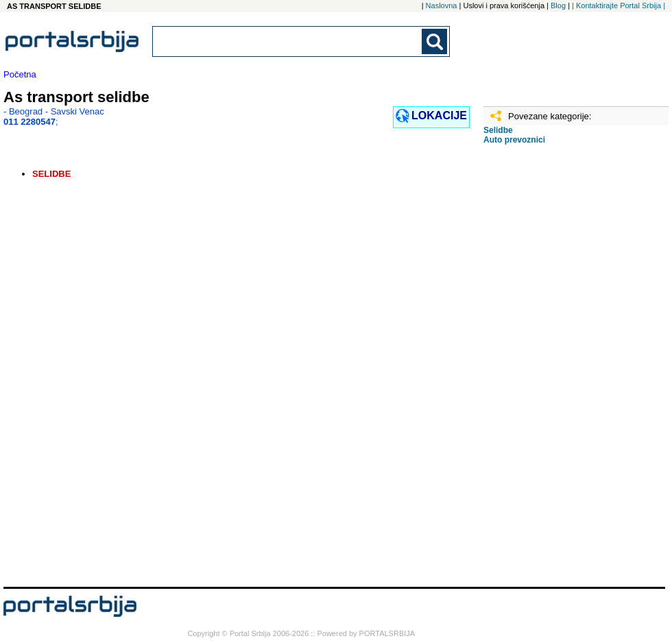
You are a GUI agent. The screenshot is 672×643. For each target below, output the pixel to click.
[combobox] (288, 41)
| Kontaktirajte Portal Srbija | (619, 5)
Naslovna (442, 5)
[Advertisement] (552, 371)
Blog (558, 5)
